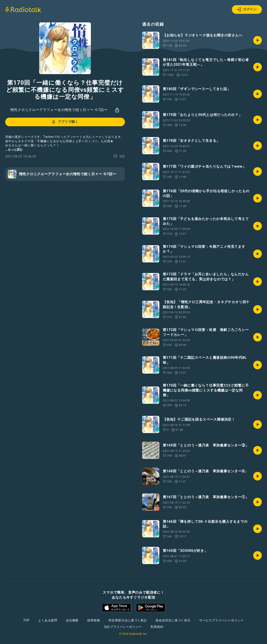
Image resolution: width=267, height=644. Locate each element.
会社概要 (72, 620)
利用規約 (157, 627)
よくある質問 (48, 620)
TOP (26, 620)
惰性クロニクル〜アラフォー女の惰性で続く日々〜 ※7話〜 (59, 110)
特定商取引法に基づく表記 (128, 620)
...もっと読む (14, 150)
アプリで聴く (65, 122)
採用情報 (94, 620)
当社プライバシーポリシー (123, 627)
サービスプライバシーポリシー (221, 620)
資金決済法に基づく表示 (173, 620)
